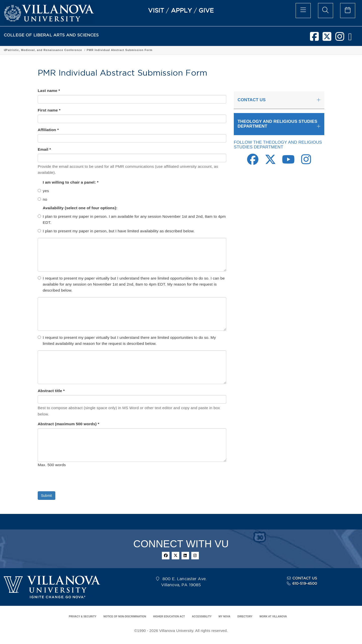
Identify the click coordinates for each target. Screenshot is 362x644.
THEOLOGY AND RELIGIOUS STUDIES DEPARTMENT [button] (277, 124)
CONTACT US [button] (252, 100)
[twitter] (327, 38)
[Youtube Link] (288, 162)
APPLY (182, 10)
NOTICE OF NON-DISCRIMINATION (125, 616)
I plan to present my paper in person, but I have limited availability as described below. (116, 231)
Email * (44, 149)
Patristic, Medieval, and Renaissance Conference (248, 50)
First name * (49, 110)
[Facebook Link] (253, 162)
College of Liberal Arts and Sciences (32, 50)
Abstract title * (51, 391)
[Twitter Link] (270, 162)
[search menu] (326, 11)
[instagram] (340, 38)
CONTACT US (305, 578)
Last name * (49, 91)
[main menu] (303, 11)
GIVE (206, 10)
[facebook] (314, 38)
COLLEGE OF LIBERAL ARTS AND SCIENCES (51, 35)
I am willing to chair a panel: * (71, 182)
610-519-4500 (305, 583)
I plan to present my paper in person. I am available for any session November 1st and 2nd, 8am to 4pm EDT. (132, 219)
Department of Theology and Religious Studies (138, 50)
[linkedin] (185, 556)
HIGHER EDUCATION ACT (169, 616)
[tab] (279, 100)
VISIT (156, 10)
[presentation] (76, 481)
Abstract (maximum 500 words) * (69, 424)
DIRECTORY (245, 616)
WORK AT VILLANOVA (273, 616)
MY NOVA (225, 616)
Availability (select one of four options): (81, 208)
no (42, 199)
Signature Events (192, 50)
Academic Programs (81, 50)
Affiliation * (48, 130)
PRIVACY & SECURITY (83, 616)
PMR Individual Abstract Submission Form (324, 50)
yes (43, 191)
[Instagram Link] (306, 162)
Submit (47, 496)
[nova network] (350, 38)
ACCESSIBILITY (202, 616)
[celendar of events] (348, 11)
